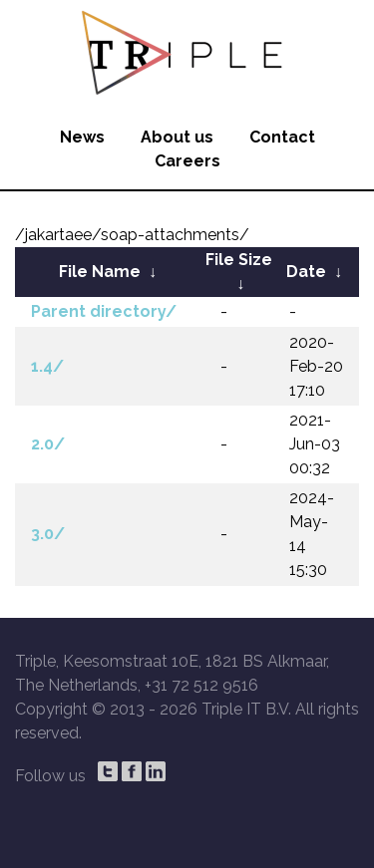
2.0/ (48, 444)
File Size (239, 260)
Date (306, 272)
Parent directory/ (104, 311)
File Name (100, 272)
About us (177, 137)
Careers (187, 161)
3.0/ (48, 534)
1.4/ (47, 366)
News (82, 137)
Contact (282, 137)
